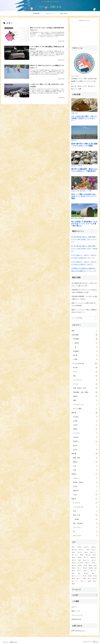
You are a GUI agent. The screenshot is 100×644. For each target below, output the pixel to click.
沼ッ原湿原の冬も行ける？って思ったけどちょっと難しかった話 (84, 284)
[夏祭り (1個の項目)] (74, 568)
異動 (85, 400)
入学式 (85, 425)
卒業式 (85, 429)
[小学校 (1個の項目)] (87, 573)
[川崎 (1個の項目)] (95, 576)
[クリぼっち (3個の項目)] (75, 555)
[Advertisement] (84, 33)
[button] (96, 318)
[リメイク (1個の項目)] (84, 581)
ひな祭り (85, 417)
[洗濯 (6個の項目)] (88, 550)
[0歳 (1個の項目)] (95, 566)
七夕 (85, 466)
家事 (84, 331)
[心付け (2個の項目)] (94, 560)
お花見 (85, 421)
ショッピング (85, 380)
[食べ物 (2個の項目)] (88, 563)
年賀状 (86, 519)
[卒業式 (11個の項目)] (94, 547)
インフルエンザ (85, 507)
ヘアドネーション (85, 405)
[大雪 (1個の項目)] (95, 581)
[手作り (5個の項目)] (81, 552)
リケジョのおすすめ (84, 364)
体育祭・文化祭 (85, 482)
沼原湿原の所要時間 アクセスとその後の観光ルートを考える (84, 298)
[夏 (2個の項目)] (80, 560)
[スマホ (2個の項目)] (87, 558)
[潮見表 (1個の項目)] (80, 566)
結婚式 (85, 396)
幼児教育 (85, 351)
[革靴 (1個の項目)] (74, 579)
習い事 (85, 355)
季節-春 (84, 413)
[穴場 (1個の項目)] (85, 576)
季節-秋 (84, 474)
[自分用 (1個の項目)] (85, 568)
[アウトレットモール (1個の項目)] (77, 576)
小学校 (85, 359)
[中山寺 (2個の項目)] (75, 560)
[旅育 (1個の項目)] (74, 571)
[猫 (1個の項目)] (96, 568)
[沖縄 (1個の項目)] (86, 566)
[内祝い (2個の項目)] (94, 563)
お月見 (85, 487)
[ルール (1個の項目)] (80, 568)
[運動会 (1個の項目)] (91, 568)
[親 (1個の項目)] (80, 573)
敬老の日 (85, 491)
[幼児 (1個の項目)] (90, 579)
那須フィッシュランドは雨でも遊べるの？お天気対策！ (84, 304)
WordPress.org (76, 619)
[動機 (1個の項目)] (85, 579)
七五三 (85, 495)
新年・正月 (85, 515)
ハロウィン (85, 478)
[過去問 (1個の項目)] (74, 566)
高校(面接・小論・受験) (85, 392)
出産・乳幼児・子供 (85, 388)
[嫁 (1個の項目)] (94, 573)
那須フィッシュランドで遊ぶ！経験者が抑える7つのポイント (84, 311)
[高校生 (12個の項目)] (80, 547)
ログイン (74, 607)
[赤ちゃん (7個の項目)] (82, 550)
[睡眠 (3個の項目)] (82, 555)
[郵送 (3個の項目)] (74, 558)
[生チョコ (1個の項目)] (87, 571)
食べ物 (85, 368)
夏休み (85, 462)
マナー (85, 372)
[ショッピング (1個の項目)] (76, 581)
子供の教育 (84, 335)
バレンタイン (85, 527)
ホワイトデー (85, 536)
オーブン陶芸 (85, 409)
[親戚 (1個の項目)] (90, 581)
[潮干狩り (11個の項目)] (87, 547)
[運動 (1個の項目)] (90, 566)
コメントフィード (77, 615)
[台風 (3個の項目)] (95, 555)
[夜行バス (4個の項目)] (94, 552)
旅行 (85, 376)
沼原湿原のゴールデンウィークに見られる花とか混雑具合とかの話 (84, 291)
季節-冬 (84, 499)
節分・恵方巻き (85, 523)
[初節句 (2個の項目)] (80, 558)
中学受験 (85, 339)
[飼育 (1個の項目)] (84, 584)
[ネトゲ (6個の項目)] (94, 550)
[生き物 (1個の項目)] (95, 579)
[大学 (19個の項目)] (74, 547)
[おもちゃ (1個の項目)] (79, 579)
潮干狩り (85, 441)
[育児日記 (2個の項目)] (94, 558)
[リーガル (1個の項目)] (94, 571)
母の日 (85, 446)
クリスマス (85, 503)
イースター (85, 433)
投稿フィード (76, 611)
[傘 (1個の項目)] (74, 573)
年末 (85, 511)
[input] (84, 318)
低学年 (86, 343)
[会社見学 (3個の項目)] (88, 555)
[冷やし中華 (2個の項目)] (87, 560)
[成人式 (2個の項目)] (74, 563)
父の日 (85, 450)
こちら (83, 631)
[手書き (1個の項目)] (90, 576)
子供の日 (85, 437)
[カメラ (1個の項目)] (80, 571)
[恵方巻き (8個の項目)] (75, 550)
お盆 (85, 470)
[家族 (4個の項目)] (87, 552)
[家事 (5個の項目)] (74, 552)
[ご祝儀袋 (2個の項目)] (81, 563)
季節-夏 (84, 454)
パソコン (85, 384)
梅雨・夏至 (85, 458)
